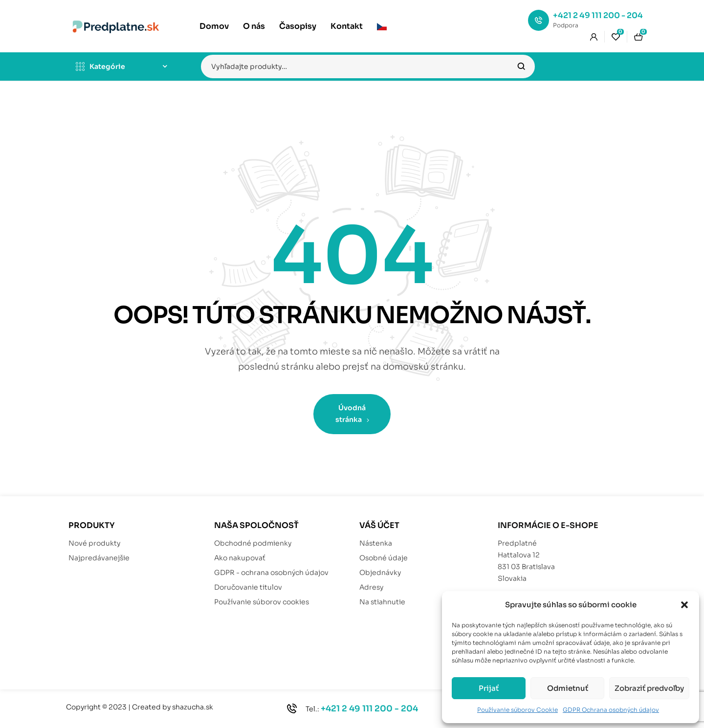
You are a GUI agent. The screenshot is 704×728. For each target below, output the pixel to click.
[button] (684, 605)
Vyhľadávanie (521, 66)
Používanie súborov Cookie (517, 710)
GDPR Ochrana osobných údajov (611, 710)
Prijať (489, 688)
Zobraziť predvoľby (649, 688)
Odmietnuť (568, 688)
